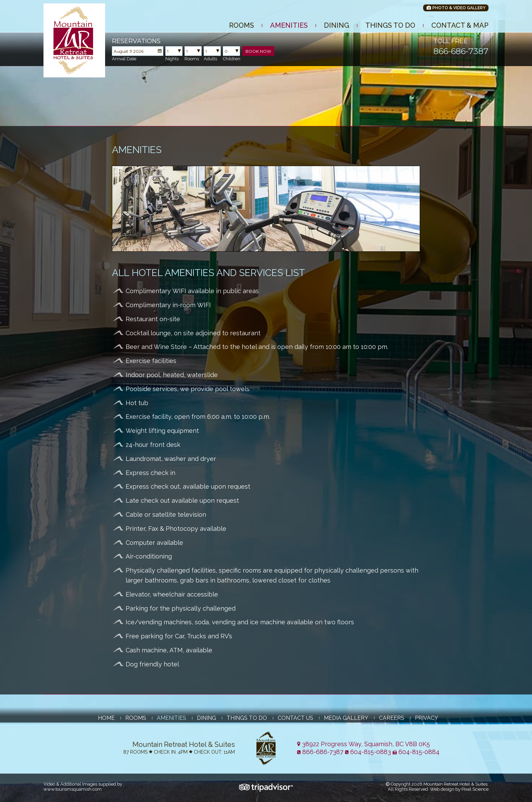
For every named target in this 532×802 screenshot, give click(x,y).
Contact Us (295, 718)
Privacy (427, 718)
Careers (392, 718)
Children (232, 59)
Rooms (242, 25)
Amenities (289, 25)
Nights (172, 59)
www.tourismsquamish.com (73, 789)
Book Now (258, 51)
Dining (337, 25)
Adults (210, 59)
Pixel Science (475, 789)
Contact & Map (460, 25)
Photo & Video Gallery (456, 8)
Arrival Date (124, 59)
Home (106, 718)
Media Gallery (346, 718)
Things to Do (390, 25)
